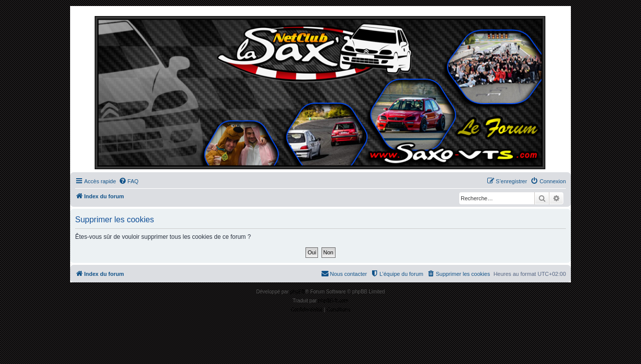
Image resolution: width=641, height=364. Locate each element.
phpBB (297, 292)
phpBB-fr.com (333, 301)
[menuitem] (129, 181)
